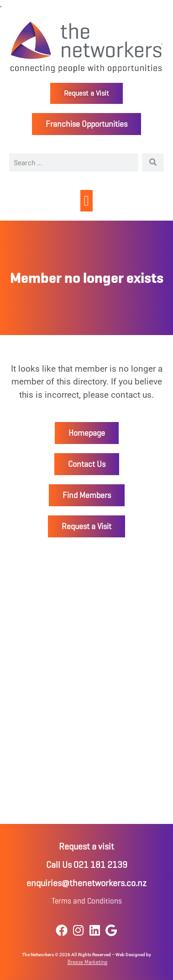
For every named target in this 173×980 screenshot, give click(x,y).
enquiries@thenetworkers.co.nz (86, 883)
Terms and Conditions (87, 901)
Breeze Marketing (87, 962)
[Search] (153, 162)
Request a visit (86, 847)
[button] (86, 201)
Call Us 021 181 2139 (87, 865)
